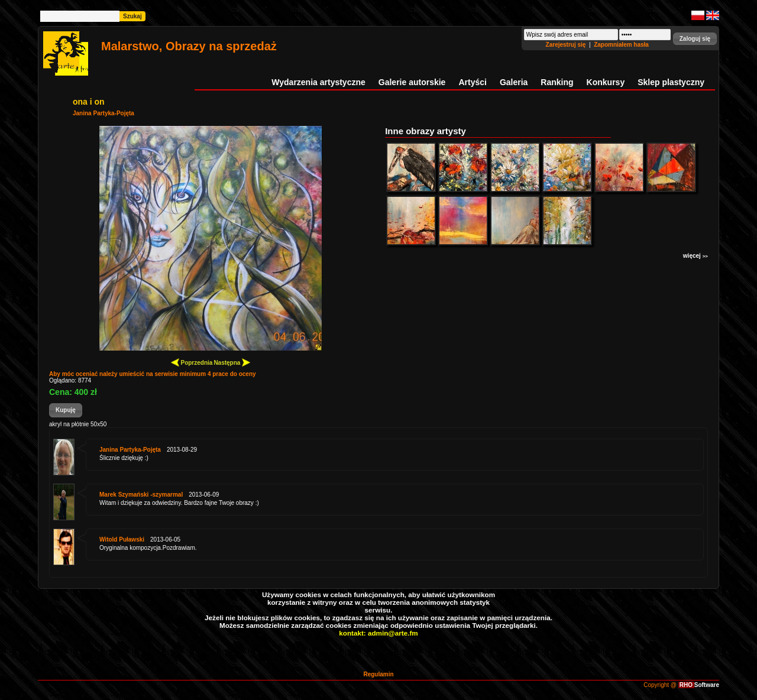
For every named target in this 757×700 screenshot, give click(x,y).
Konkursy (606, 82)
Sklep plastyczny (671, 82)
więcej (695, 256)
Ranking (557, 82)
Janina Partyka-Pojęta (103, 113)
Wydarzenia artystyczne (318, 82)
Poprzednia (192, 362)
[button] (695, 39)
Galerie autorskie (412, 82)
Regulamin (378, 674)
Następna (232, 362)
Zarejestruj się (567, 45)
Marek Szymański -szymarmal (141, 495)
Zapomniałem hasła (621, 45)
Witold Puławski (122, 539)
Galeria (514, 82)
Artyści (472, 82)
